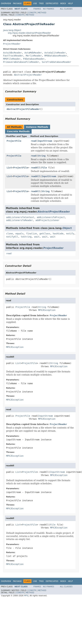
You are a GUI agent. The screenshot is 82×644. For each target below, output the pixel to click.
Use (35, 3)
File (44, 168)
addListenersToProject (51, 217)
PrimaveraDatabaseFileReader (21, 62)
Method (42, 13)
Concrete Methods (18, 131)
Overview (6, 3)
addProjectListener (47, 220)
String (41, 156)
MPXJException (47, 310)
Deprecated (52, 3)
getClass (45, 234)
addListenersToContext (20, 217)
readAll (35, 168)
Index (63, 3)
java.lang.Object (12, 30)
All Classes (66, 9)
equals (20, 234)
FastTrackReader (13, 56)
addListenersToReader (20, 220)
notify (70, 234)
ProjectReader (12, 44)
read (33, 141)
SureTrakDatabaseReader (56, 62)
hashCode (58, 234)
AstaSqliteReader (55, 53)
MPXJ (26, 596)
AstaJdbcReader (12, 53)
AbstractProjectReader (28, 75)
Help (70, 3)
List (9, 168)
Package (17, 3)
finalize (31, 234)
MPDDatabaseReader (56, 56)
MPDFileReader (12, 59)
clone (9, 234)
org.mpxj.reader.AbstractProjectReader (29, 33)
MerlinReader (34, 56)
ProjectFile (14, 141)
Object (67, 228)
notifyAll (12, 237)
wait (37, 237)
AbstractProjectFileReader (23, 109)
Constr (32, 13)
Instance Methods (37, 127)
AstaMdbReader (33, 53)
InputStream (45, 141)
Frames (37, 9)
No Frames (49, 9)
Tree (41, 3)
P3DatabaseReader (34, 59)
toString (26, 237)
